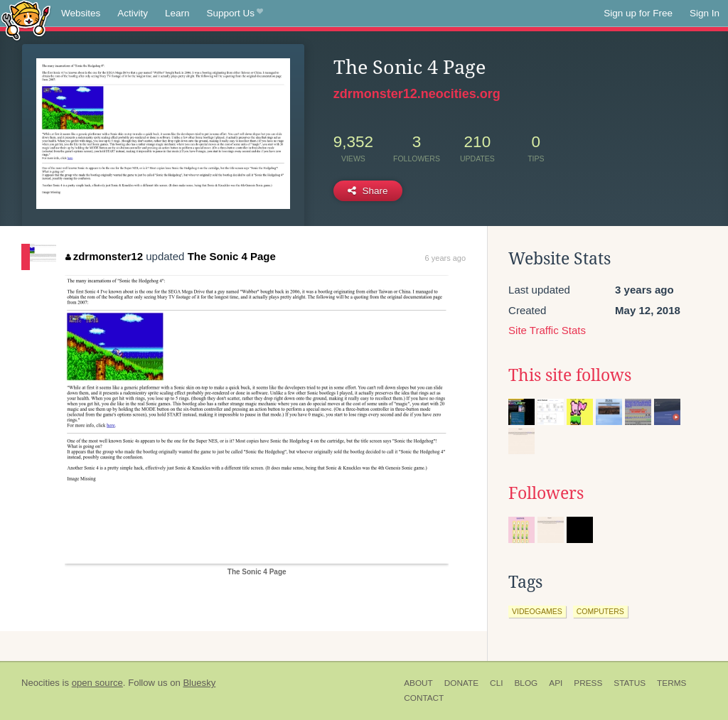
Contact (424, 698)
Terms (671, 683)
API (556, 683)
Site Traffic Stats (547, 330)
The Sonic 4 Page (232, 256)
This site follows (570, 375)
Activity (133, 13)
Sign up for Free (638, 13)
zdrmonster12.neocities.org (417, 94)
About (418, 683)
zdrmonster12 (104, 256)
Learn (177, 13)
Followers (546, 493)
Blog (526, 683)
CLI (496, 683)
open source (97, 683)
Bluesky (199, 683)
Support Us (235, 14)
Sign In (705, 13)
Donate (461, 683)
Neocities (41, 683)
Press (588, 683)
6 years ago (445, 258)
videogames (537, 611)
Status (630, 683)
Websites (81, 13)
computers (600, 611)
